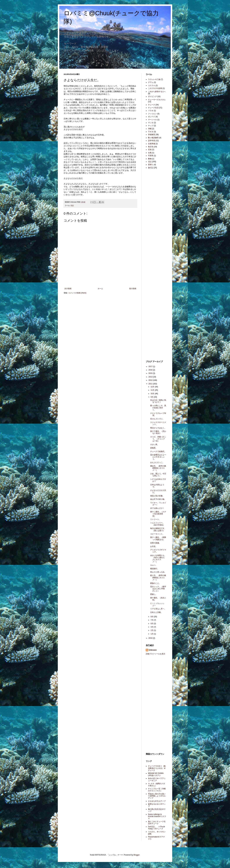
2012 (151, 380)
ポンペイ (152, 117)
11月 (153, 390)
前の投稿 (133, 289)
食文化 (151, 147)
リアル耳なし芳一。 (158, 609)
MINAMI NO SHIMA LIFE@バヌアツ (156, 774)
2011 (151, 384)
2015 (151, 373)
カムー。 (154, 565)
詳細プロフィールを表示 (155, 654)
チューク (152, 105)
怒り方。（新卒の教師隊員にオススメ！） (158, 578)
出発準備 (152, 144)
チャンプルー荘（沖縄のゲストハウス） (157, 790)
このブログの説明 (155, 88)
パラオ (151, 111)
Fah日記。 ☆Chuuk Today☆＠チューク (156, 828)
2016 (151, 370)
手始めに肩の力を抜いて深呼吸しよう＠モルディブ (157, 796)
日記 (72, 205)
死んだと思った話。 (158, 572)
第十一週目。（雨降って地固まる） (158, 538)
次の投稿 (68, 289)
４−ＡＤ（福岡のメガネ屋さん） (156, 785)
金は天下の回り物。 (158, 499)
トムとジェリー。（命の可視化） (157, 524)
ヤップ (151, 126)
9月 (152, 397)
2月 (152, 630)
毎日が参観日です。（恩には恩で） (158, 529)
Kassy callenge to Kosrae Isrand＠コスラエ (157, 816)
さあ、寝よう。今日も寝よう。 (158, 475)
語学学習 (152, 141)
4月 (152, 627)
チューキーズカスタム (157, 100)
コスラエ (152, 85)
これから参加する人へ (157, 91)
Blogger (137, 855)
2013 (151, 377)
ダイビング (152, 96)
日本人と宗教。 (156, 612)
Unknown (153, 650)
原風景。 (154, 448)
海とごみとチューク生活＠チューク (157, 823)
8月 (152, 617)
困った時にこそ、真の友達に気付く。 (158, 408)
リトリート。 (155, 519)
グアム (151, 82)
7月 (152, 620)
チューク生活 (153, 108)
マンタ (151, 123)
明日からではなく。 (158, 428)
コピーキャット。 (157, 534)
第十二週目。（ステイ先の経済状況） (158, 514)
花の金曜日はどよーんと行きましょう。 (158, 457)
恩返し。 (154, 594)
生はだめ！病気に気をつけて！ (158, 401)
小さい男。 (155, 445)
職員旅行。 (155, 569)
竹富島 (151, 156)
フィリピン (152, 114)
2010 (151, 638)
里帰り (151, 165)
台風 (150, 153)
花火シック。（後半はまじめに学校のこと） (158, 589)
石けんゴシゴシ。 (157, 419)
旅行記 (151, 168)
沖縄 (150, 129)
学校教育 (152, 135)
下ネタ (151, 132)
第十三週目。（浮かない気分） (158, 432)
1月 (152, 634)
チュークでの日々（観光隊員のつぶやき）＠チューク (157, 768)
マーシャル (152, 120)
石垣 (150, 150)
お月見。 (154, 546)
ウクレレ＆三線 (154, 79)
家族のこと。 (155, 583)
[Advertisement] (155, 218)
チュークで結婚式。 (158, 451)
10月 (153, 394)
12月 (153, 387)
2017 (151, 367)
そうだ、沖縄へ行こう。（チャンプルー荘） (158, 439)
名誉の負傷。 (155, 543)
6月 (152, 624)
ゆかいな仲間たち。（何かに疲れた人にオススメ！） (158, 559)
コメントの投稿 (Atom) (77, 293)
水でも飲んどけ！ (157, 508)
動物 (150, 159)
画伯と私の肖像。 (157, 496)
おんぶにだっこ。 (157, 462)
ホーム (100, 289)
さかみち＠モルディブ (157, 801)
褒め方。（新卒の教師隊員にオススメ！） (158, 468)
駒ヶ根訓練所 (153, 138)
